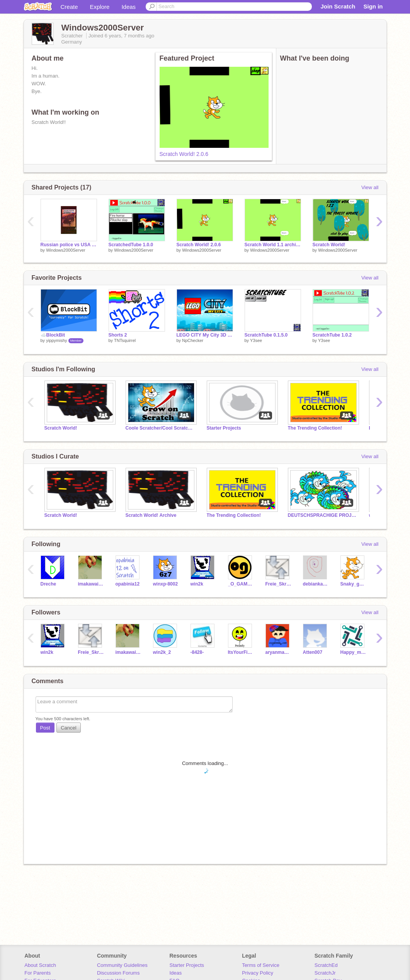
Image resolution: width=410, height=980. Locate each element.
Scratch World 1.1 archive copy (273, 245)
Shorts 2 (118, 335)
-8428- (197, 652)
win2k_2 (162, 652)
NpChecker (193, 340)
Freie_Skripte (278, 584)
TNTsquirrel (125, 340)
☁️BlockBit (53, 335)
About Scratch (40, 965)
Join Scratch (338, 6)
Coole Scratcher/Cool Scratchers (160, 428)
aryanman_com (278, 652)
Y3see (256, 340)
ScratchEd (326, 965)
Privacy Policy (258, 973)
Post (45, 728)
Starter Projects (224, 428)
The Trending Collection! (315, 428)
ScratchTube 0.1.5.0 (266, 335)
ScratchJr (325, 973)
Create (69, 7)
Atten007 (313, 652)
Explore (100, 7)
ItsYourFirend (241, 652)
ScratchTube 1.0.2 (332, 335)
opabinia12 (128, 584)
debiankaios (316, 584)
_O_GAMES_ (241, 584)
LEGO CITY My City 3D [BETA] (205, 335)
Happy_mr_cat (353, 652)
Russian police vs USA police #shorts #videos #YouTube (69, 245)
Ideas (128, 7)
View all (370, 187)
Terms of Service (261, 965)
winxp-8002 (166, 584)
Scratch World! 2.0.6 (184, 154)
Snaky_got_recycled (353, 584)
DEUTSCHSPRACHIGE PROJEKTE (323, 515)
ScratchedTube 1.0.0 (131, 245)
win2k (197, 584)
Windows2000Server (66, 250)
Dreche (48, 584)
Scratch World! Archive (151, 515)
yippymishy (56, 340)
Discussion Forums (118, 973)
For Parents (37, 973)
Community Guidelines (122, 965)
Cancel (68, 728)
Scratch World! (329, 245)
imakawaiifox (91, 584)
